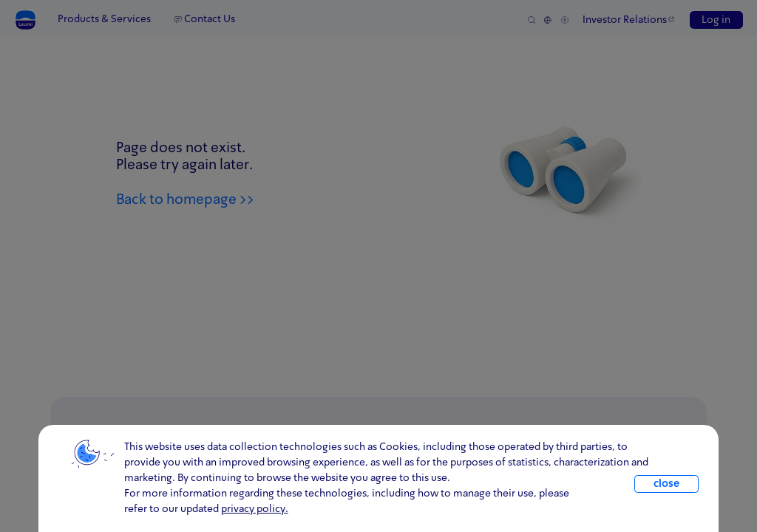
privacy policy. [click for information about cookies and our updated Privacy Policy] (255, 509)
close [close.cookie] (666, 484)
